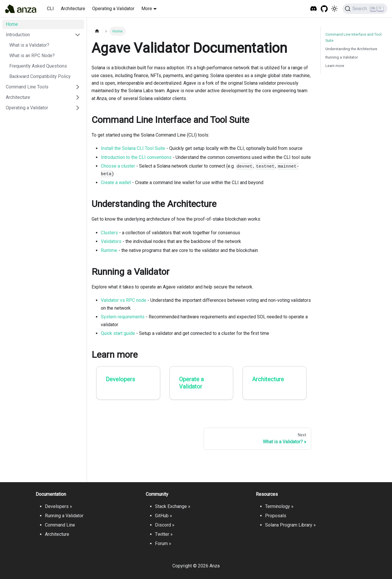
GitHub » (164, 516)
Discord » (165, 525)
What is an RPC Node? (32, 56)
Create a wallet (116, 183)
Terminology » (279, 506)
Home (12, 24)
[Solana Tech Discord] (314, 9)
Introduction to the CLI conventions (136, 157)
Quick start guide (118, 333)
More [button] (147, 9)
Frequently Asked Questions (38, 66)
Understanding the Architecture (351, 49)
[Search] (365, 9)
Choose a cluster (118, 166)
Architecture (73, 9)
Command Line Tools (27, 87)
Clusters (109, 233)
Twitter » (164, 534)
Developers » (59, 506)
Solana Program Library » (290, 525)
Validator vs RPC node (124, 300)
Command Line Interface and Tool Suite (353, 37)
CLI (50, 9)
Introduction (18, 35)
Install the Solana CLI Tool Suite (133, 148)
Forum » (163, 543)
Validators (111, 241)
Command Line (60, 525)
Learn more (335, 66)
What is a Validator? (29, 45)
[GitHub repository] (324, 9)
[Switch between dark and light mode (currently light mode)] (334, 9)
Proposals (276, 516)
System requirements (123, 317)
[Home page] (97, 31)
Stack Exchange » (173, 506)
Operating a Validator (113, 9)
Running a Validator (342, 57)
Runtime (109, 250)
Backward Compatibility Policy (40, 76)
